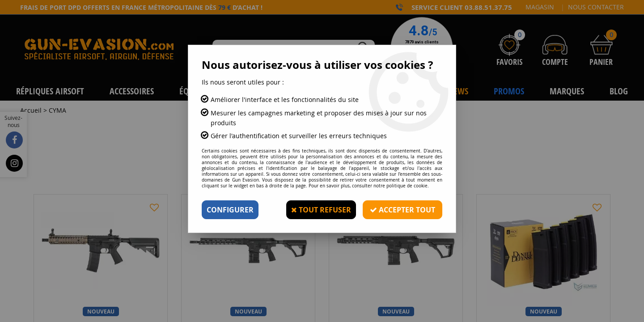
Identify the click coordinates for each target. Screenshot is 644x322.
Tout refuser (321, 210)
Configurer (230, 210)
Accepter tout (402, 210)
